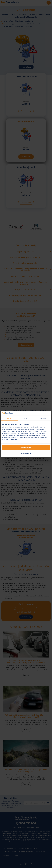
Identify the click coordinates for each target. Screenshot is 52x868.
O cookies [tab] (43, 418)
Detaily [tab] (26, 418)
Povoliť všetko (26, 447)
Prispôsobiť (26, 453)
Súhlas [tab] (9, 418)
